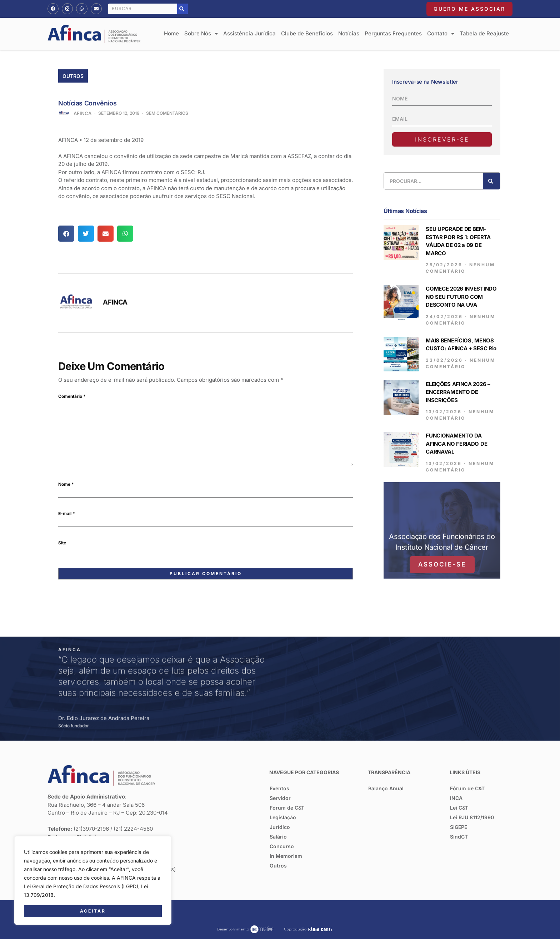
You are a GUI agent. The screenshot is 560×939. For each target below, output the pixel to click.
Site (62, 543)
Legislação (283, 817)
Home (171, 33)
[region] (93, 880)
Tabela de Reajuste (484, 33)
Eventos (279, 788)
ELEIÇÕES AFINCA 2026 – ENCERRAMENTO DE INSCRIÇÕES (458, 382)
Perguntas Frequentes (393, 33)
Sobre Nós (201, 34)
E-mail (67, 513)
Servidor (280, 798)
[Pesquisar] (182, 9)
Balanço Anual (386, 788)
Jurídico (280, 827)
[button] (66, 234)
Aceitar (93, 911)
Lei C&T (459, 808)
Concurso (282, 846)
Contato (441, 34)
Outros (73, 76)
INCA (456, 798)
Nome (66, 484)
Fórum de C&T (287, 808)
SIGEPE (459, 827)
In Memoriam (286, 856)
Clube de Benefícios (307, 33)
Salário (278, 837)
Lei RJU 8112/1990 (472, 817)
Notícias (349, 33)
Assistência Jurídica (249, 33)
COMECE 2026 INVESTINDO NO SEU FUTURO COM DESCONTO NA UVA (461, 287)
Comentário (72, 396)
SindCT (459, 837)
